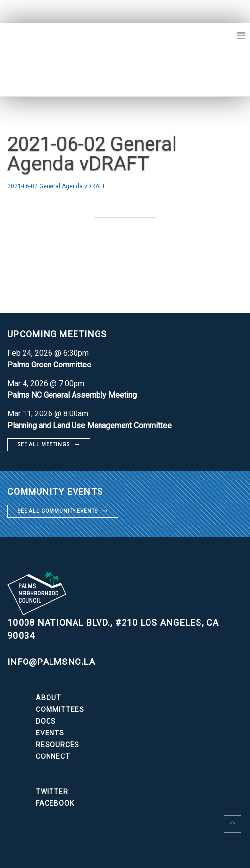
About (49, 698)
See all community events (58, 511)
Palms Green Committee (49, 365)
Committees (60, 709)
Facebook (55, 803)
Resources (58, 745)
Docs (46, 721)
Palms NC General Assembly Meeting (72, 395)
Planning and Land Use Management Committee (89, 425)
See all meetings (44, 445)
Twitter (52, 792)
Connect (53, 756)
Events (50, 733)
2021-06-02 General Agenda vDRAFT (56, 186)
